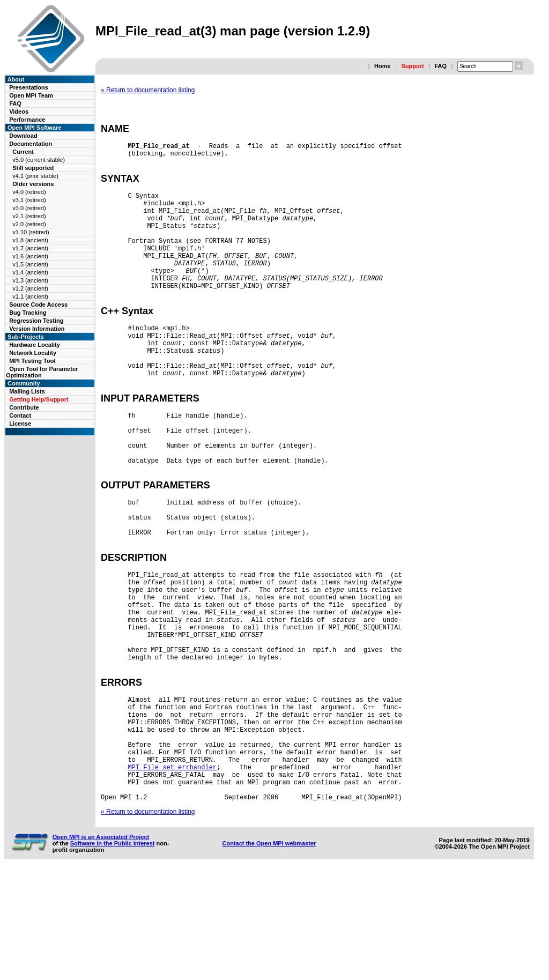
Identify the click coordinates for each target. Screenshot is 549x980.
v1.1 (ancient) (30, 296)
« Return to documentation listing (148, 90)
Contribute (24, 407)
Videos (19, 112)
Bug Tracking (28, 313)
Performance (27, 120)
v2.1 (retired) (29, 216)
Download (23, 136)
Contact (20, 415)
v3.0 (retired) (29, 208)
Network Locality (33, 353)
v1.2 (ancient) (30, 288)
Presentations (29, 87)
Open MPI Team (31, 95)
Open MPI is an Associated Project (101, 946)
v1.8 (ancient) (30, 240)
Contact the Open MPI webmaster (269, 953)
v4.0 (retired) (29, 192)
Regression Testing (36, 321)
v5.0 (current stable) (39, 160)
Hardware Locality (35, 345)
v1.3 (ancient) (30, 280)
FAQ (440, 66)
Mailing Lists (27, 391)
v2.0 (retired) (29, 224)
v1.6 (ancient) (30, 256)
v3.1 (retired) (29, 200)
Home (383, 66)
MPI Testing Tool (32, 361)
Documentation (31, 144)
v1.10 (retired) (31, 232)
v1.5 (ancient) (30, 264)
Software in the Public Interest (113, 953)
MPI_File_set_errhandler (172, 870)
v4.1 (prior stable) (35, 176)
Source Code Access (38, 305)
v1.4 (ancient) (30, 272)
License (20, 424)
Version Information (37, 329)
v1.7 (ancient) (30, 248)
